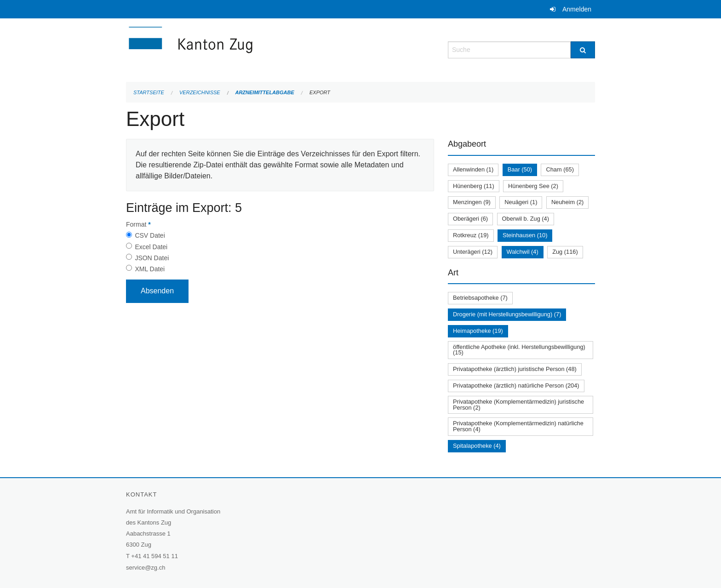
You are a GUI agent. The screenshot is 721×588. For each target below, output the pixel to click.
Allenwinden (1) (473, 169)
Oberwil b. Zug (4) (526, 219)
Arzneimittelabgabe (264, 92)
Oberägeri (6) (470, 219)
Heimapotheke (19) (478, 331)
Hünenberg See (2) (533, 186)
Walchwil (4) (523, 252)
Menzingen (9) (472, 202)
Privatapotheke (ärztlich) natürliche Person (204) (516, 385)
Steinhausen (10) (525, 235)
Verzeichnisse (200, 92)
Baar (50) (520, 169)
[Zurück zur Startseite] (246, 49)
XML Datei (150, 269)
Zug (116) (565, 252)
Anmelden (577, 9)
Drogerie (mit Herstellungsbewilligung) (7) (507, 314)
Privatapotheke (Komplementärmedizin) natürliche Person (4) (518, 426)
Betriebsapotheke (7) (480, 298)
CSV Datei (150, 235)
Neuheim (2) (567, 202)
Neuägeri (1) (521, 202)
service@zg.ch (146, 568)
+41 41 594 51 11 (154, 556)
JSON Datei (152, 258)
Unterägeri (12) (473, 252)
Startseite (149, 92)
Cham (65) (560, 169)
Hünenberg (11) (474, 186)
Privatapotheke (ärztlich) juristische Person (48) (515, 369)
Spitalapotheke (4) (477, 446)
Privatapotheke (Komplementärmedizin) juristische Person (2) (518, 405)
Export (320, 92)
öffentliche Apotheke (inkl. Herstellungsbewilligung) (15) (519, 350)
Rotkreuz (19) (471, 235)
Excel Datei (151, 247)
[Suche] (583, 50)
